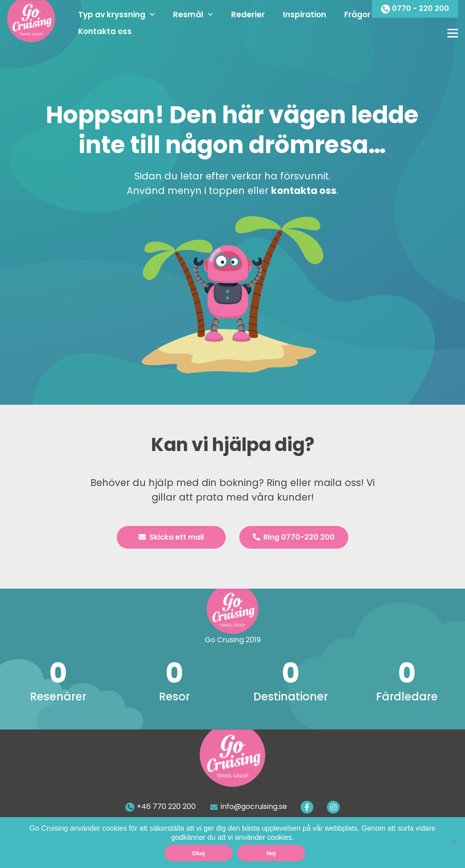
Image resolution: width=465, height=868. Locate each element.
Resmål (188, 15)
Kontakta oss (105, 31)
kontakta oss (304, 191)
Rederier (248, 15)
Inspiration (304, 15)
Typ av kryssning (112, 15)
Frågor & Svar (371, 15)
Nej (271, 853)
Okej (198, 853)
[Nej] (454, 843)
